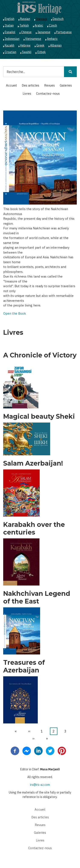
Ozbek (41, 52)
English (9, 19)
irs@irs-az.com (40, 785)
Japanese (44, 32)
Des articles (31, 85)
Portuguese (64, 32)
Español (10, 32)
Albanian (56, 45)
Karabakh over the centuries (34, 529)
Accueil (11, 85)
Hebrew (25, 45)
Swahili (27, 52)
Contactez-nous (48, 93)
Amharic (52, 39)
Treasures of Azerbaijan (24, 666)
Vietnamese (33, 39)
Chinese (26, 32)
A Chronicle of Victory (40, 355)
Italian (9, 25)
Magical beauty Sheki (39, 417)
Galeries (66, 85)
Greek (40, 45)
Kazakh (9, 45)
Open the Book (15, 313)
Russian (25, 19)
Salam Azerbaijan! (33, 463)
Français (41, 19)
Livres (27, 93)
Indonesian (12, 39)
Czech (53, 25)
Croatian (10, 52)
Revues (49, 85)
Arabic (39, 25)
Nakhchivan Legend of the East (37, 598)
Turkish (24, 25)
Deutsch (58, 19)
